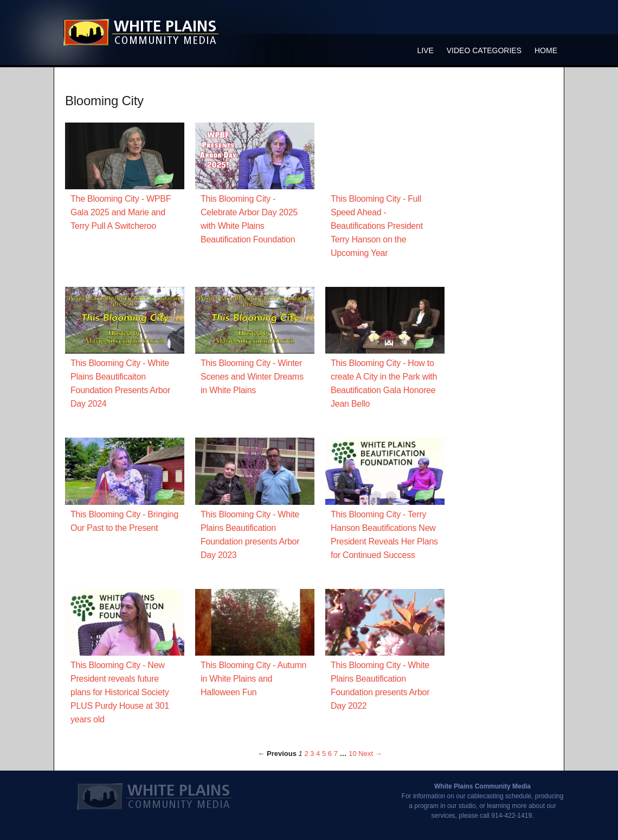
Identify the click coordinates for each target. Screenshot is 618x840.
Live (425, 50)
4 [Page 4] (318, 754)
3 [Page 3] (312, 754)
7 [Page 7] (336, 754)
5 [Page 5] (324, 754)
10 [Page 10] (352, 754)
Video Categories (484, 50)
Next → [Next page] (370, 754)
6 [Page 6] (330, 754)
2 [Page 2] (306, 754)
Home (546, 50)
